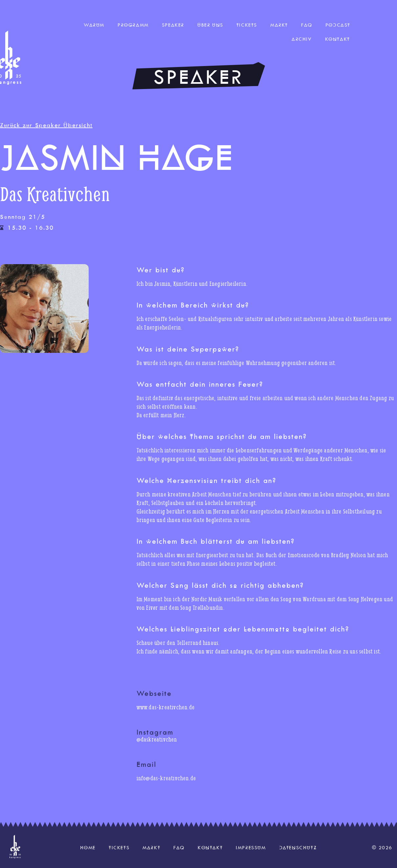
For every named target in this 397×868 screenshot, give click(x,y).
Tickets (247, 25)
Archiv (302, 39)
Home (88, 848)
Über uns (210, 25)
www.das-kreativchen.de (166, 707)
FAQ (307, 25)
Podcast (338, 25)
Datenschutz (298, 848)
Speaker (173, 25)
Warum (94, 25)
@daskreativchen (157, 739)
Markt (279, 25)
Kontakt (338, 39)
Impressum (251, 848)
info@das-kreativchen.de (166, 778)
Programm (133, 25)
